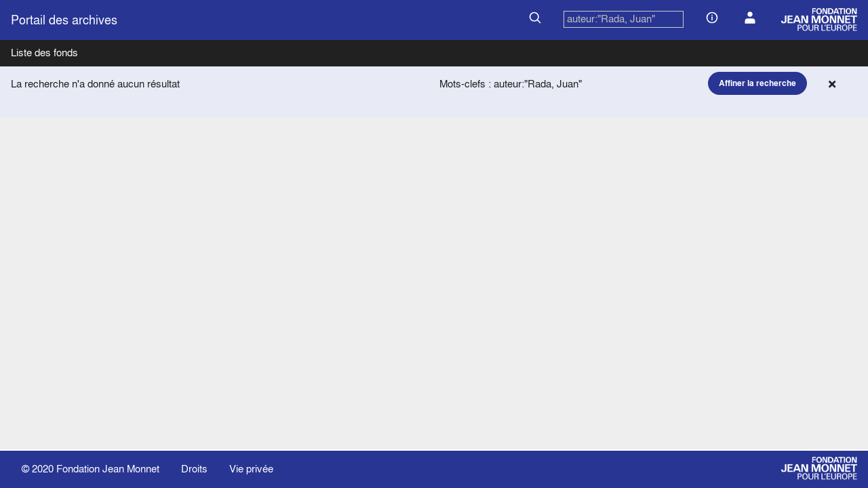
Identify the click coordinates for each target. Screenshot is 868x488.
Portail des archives (64, 20)
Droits (194, 469)
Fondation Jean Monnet (108, 469)
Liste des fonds (44, 53)
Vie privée (251, 469)
